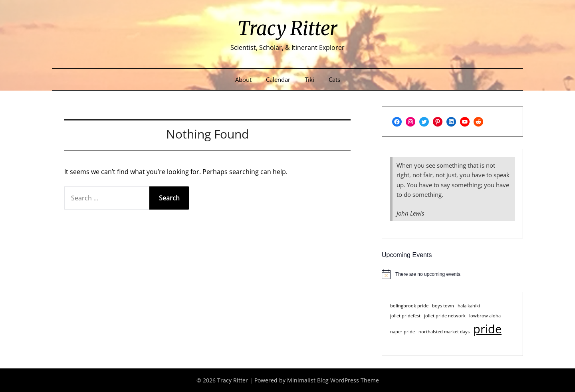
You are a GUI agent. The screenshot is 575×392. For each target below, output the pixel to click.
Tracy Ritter (287, 28)
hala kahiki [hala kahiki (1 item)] (469, 306)
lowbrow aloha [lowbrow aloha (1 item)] (485, 316)
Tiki (309, 79)
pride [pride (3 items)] (487, 329)
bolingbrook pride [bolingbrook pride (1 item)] (409, 306)
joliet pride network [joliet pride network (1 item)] (445, 316)
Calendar (278, 79)
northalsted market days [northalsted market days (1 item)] (444, 332)
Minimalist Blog (308, 380)
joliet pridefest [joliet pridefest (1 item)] (405, 316)
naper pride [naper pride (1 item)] (402, 332)
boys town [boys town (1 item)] (443, 306)
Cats (334, 79)
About (243, 79)
